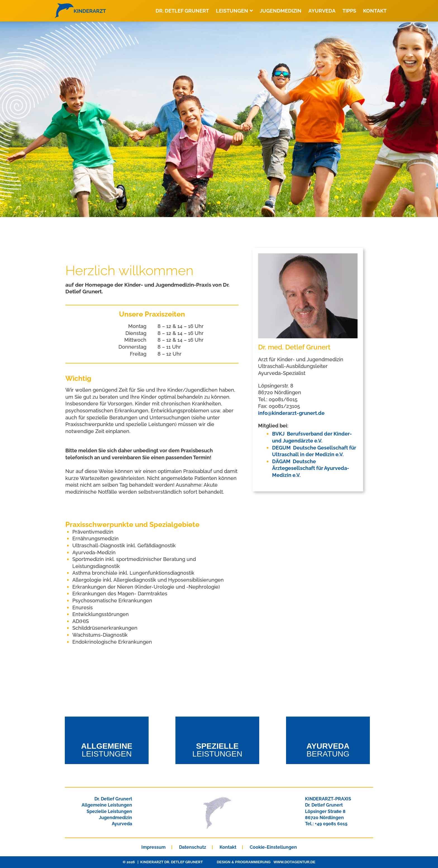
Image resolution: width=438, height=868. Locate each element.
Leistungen (234, 11)
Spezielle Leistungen (109, 811)
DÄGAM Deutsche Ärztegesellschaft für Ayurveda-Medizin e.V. (311, 468)
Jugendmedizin (281, 11)
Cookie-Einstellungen (273, 847)
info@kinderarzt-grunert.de (291, 413)
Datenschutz (193, 847)
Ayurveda (322, 11)
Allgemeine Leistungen (107, 805)
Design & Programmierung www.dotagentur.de (266, 862)
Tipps (349, 11)
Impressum (153, 847)
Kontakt (375, 11)
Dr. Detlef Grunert (182, 11)
